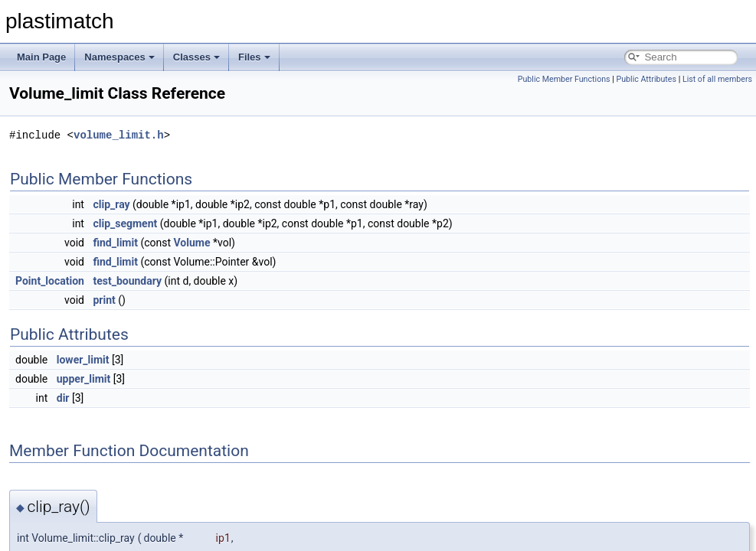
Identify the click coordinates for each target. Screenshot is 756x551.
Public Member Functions (564, 79)
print (104, 300)
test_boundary (127, 281)
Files (254, 57)
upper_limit (84, 379)
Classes (196, 57)
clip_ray (111, 204)
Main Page (41, 57)
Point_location (50, 281)
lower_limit (83, 360)
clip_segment (125, 223)
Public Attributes (646, 79)
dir (63, 398)
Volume (192, 243)
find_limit (115, 243)
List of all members (717, 79)
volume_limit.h (119, 135)
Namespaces (119, 57)
